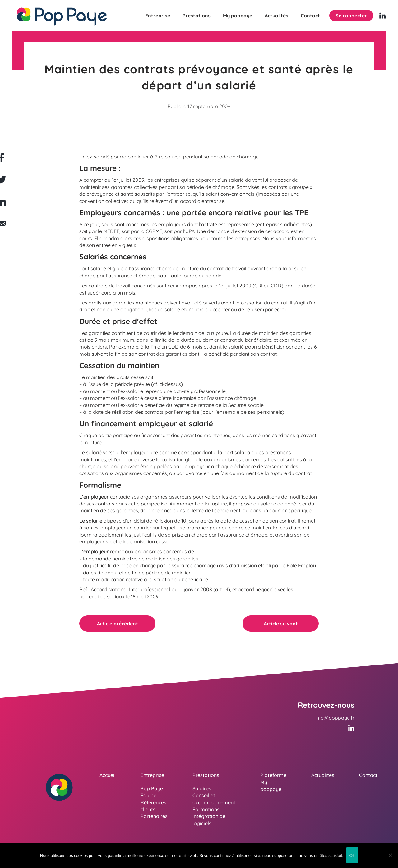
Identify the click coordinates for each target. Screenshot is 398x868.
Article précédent (118, 624)
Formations (206, 809)
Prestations (197, 16)
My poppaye (238, 16)
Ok (352, 855)
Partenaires (154, 816)
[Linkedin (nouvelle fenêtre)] (382, 16)
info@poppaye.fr (335, 718)
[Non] (390, 855)
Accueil (108, 775)
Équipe (148, 795)
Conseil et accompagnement (214, 799)
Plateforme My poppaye (273, 782)
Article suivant (281, 624)
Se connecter (351, 16)
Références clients (153, 806)
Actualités (276, 16)
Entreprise (158, 16)
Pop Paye (152, 788)
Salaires (202, 788)
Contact (310, 16)
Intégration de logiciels (209, 820)
